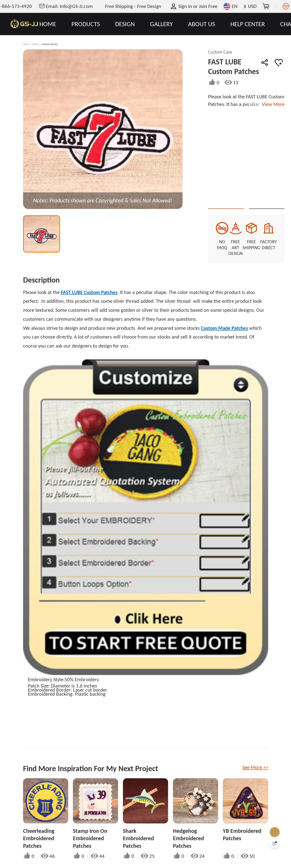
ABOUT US (202, 24)
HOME (48, 24)
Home (26, 44)
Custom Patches (50, 44)
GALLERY (161, 24)
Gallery (35, 44)
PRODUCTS (86, 24)
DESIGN (125, 24)
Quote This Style (230, 201)
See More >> (255, 761)
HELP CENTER (248, 24)
